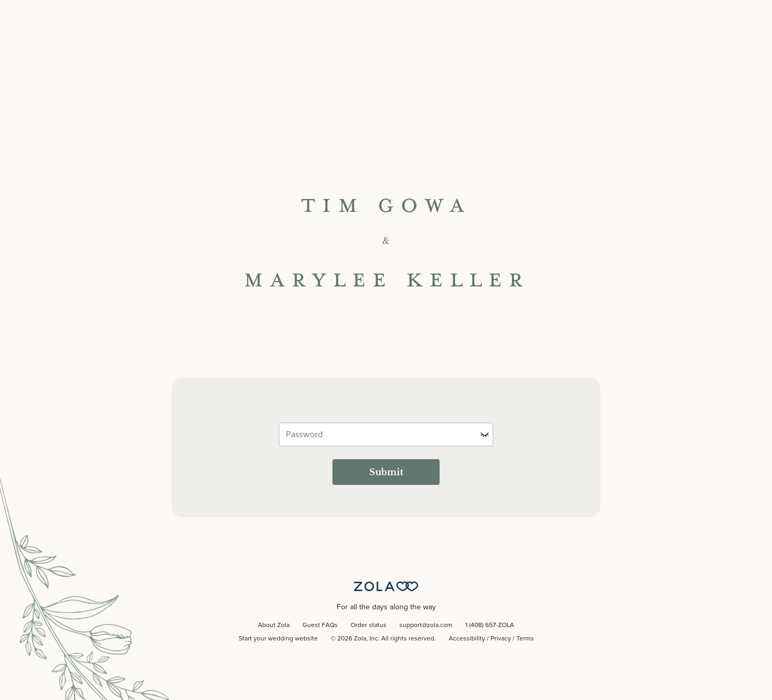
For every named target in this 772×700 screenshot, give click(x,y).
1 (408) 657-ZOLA (490, 625)
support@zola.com (426, 625)
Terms (525, 639)
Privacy (501, 639)
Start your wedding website (278, 639)
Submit (386, 472)
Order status (369, 625)
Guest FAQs (320, 625)
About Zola (274, 625)
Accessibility (467, 639)
